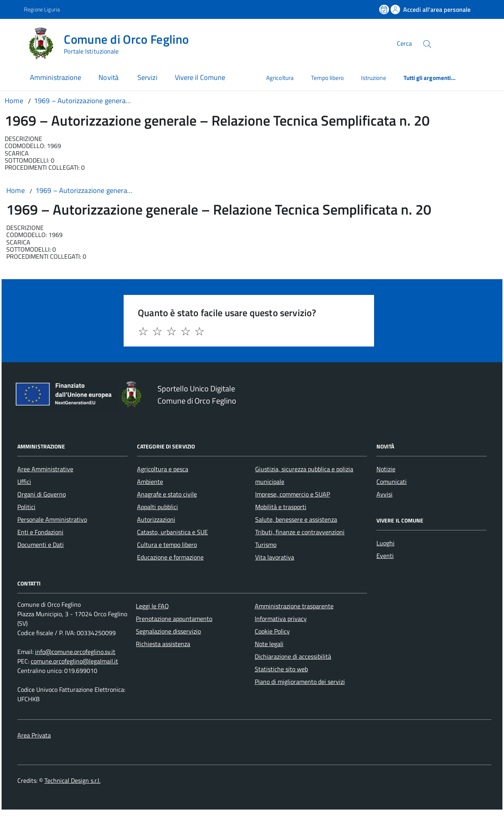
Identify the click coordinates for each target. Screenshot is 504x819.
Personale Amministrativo (52, 519)
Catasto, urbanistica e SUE (172, 532)
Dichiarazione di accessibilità (293, 656)
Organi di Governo (42, 494)
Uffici (24, 482)
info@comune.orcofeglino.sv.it (75, 652)
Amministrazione (56, 77)
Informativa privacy (281, 619)
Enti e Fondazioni (40, 532)
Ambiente (150, 482)
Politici (26, 507)
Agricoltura (280, 78)
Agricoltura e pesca (163, 469)
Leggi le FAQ (152, 606)
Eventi (385, 556)
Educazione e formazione (170, 557)
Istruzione (374, 78)
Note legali (269, 644)
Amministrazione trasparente (294, 606)
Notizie (386, 469)
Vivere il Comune (200, 77)
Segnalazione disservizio (168, 631)
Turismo (266, 545)
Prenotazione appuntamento (174, 619)
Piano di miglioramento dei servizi (300, 682)
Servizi (147, 77)
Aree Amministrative (45, 469)
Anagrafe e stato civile (167, 494)
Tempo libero (327, 78)
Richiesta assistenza (163, 644)
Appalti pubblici (157, 507)
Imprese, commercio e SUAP (293, 494)
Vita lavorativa (275, 557)
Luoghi (385, 543)
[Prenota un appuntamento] (385, 9)
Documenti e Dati (41, 545)
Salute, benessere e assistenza (296, 519)
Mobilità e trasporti (281, 507)
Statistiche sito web (281, 669)
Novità (109, 77)
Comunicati (392, 482)
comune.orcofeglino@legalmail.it (74, 661)
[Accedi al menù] (14, 42)
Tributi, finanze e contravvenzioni (300, 532)
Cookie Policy (272, 631)
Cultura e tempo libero (167, 545)
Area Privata (34, 735)
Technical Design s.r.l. (72, 780)
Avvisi (384, 494)
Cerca (404, 43)
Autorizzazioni (156, 519)
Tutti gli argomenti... (430, 78)
